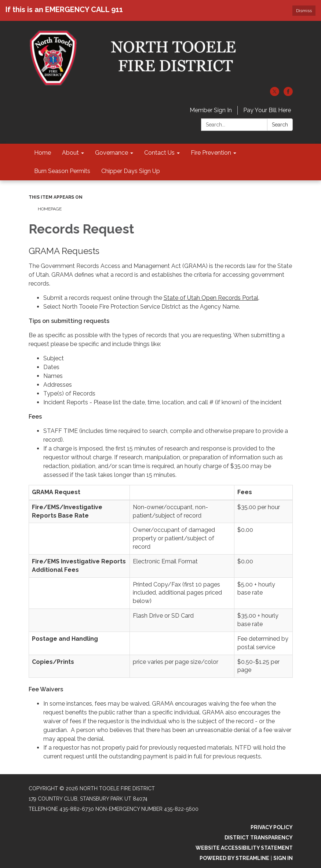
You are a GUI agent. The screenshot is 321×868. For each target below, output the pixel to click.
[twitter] (275, 94)
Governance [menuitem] (112, 153)
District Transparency (259, 838)
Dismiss (304, 11)
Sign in (283, 858)
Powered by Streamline (234, 858)
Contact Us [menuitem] (159, 153)
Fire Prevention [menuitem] (211, 153)
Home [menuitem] (43, 153)
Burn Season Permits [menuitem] (62, 171)
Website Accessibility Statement (244, 848)
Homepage (50, 209)
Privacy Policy (272, 827)
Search (280, 125)
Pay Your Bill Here (267, 110)
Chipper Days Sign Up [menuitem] (131, 171)
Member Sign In (211, 110)
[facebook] (288, 94)
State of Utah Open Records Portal (211, 298)
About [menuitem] (70, 153)
